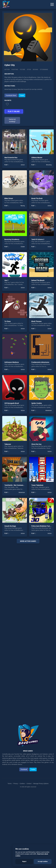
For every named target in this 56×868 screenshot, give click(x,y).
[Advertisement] (28, 109)
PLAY (6, 240)
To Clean (8, 397)
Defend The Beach (38, 356)
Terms (10, 859)
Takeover (8, 520)
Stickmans (44, 69)
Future (22, 69)
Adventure (48, 486)
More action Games (28, 617)
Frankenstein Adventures (40, 438)
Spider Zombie (37, 479)
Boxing (35, 69)
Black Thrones (36, 397)
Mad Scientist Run (11, 233)
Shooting (49, 240)
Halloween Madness (12, 438)
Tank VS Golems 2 (38, 315)
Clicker (23, 322)
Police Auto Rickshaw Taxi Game (43, 602)
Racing (23, 281)
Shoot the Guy (36, 520)
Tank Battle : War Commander (15, 561)
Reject (24, 861)
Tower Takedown (37, 561)
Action (7, 69)
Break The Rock (37, 274)
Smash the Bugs (10, 602)
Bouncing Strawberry (12, 315)
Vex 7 (6, 356)
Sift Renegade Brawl (12, 479)
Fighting (15, 69)
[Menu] (52, 4)
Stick (29, 69)
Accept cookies (43, 861)
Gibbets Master (37, 233)
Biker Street (9, 274)
